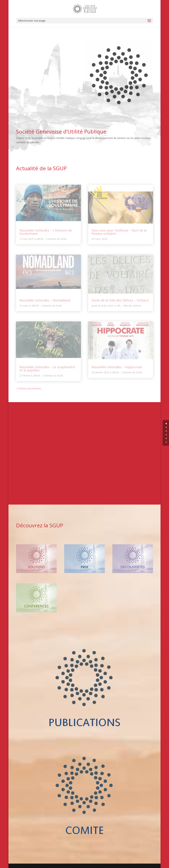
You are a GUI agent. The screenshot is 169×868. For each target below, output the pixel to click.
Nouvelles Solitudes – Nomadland (45, 300)
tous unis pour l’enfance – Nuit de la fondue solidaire (119, 232)
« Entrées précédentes (29, 388)
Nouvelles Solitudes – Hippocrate (117, 367)
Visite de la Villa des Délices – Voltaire (120, 300)
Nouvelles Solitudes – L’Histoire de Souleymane (46, 232)
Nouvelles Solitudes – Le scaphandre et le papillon (47, 369)
